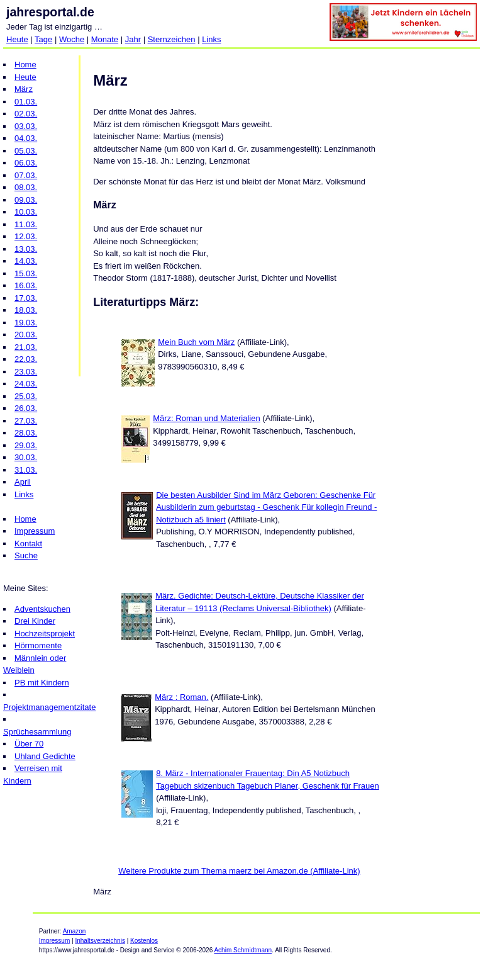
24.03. (26, 384)
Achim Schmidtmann (243, 950)
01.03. (26, 102)
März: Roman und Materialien (207, 418)
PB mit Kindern (42, 683)
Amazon (75, 931)
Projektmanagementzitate (49, 707)
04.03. (26, 138)
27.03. (26, 421)
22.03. (26, 359)
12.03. (26, 236)
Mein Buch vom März (196, 342)
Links (211, 39)
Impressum (35, 531)
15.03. (26, 273)
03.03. (26, 126)
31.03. (26, 470)
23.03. (26, 372)
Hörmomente (38, 645)
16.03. (26, 285)
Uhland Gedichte (45, 756)
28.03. (26, 433)
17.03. (26, 298)
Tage (43, 39)
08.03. (26, 187)
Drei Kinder (35, 621)
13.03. (26, 249)
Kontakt (28, 544)
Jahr (133, 39)
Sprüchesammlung (37, 732)
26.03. (26, 408)
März (24, 89)
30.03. (26, 457)
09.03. (26, 200)
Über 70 (29, 744)
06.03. (26, 163)
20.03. (26, 335)
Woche (72, 39)
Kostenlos (144, 941)
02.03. (26, 114)
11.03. (26, 224)
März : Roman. (181, 697)
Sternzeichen (172, 39)
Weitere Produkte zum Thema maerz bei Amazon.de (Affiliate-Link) (239, 871)
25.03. (26, 396)
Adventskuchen (42, 609)
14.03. (26, 261)
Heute (17, 39)
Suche (26, 555)
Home (25, 65)
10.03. (26, 212)
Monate (105, 39)
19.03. (26, 323)
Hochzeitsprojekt (45, 634)
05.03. (26, 151)
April (23, 482)
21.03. (26, 347)
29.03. (26, 445)
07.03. (26, 175)
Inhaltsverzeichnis (100, 941)
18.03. (26, 310)
